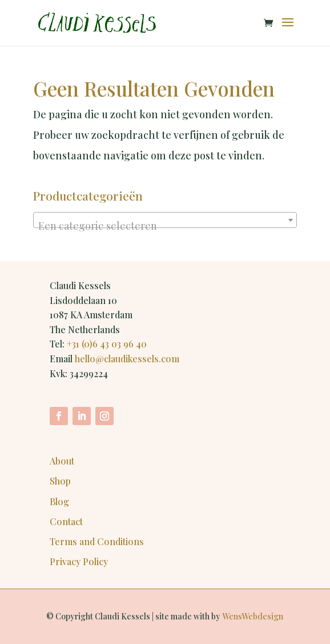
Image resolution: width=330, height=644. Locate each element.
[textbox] (165, 226)
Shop (60, 481)
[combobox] (165, 220)
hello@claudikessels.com (127, 359)
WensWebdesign (253, 616)
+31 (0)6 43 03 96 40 (107, 344)
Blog (59, 501)
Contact (66, 521)
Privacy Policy (79, 561)
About (62, 461)
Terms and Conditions (97, 541)
